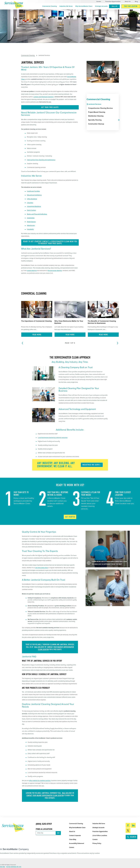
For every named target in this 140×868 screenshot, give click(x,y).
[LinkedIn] (133, 825)
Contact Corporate (75, 836)
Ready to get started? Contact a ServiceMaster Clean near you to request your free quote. (50, 243)
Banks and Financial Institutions (37, 214)
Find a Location (44, 829)
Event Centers (31, 210)
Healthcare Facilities (33, 191)
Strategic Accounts (101, 6)
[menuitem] (50, 6)
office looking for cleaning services (40, 781)
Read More (37, 335)
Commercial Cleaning (50, 6)
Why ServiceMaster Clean (84, 6)
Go (58, 833)
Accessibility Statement (77, 843)
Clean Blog (73, 839)
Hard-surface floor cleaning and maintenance (41, 160)
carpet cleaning (32, 271)
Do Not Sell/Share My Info (14, 867)
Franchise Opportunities (113, 2)
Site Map (3, 867)
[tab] (118, 120)
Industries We (92, 465)
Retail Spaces (31, 222)
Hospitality (30, 229)
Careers (99, 2)
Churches (30, 203)
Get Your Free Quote (50, 107)
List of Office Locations (100, 836)
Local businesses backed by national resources (53, 438)
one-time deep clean (42, 568)
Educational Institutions (34, 195)
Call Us (114, 6)
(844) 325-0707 (39, 647)
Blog (136, 2)
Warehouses (31, 225)
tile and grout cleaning (55, 271)
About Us (128, 2)
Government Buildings (34, 206)
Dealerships (31, 218)
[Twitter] (128, 830)
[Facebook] (128, 825)
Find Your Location (131, 6)
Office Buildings (32, 199)
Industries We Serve (66, 6)
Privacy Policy (97, 843)
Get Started (70, 517)
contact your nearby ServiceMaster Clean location (45, 795)
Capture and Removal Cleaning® (44, 97)
